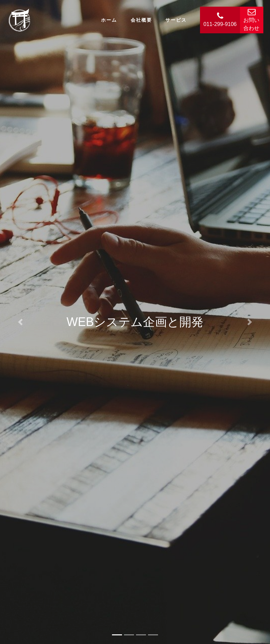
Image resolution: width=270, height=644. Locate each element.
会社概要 (141, 20)
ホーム (109, 20)
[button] (20, 322)
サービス (176, 20)
